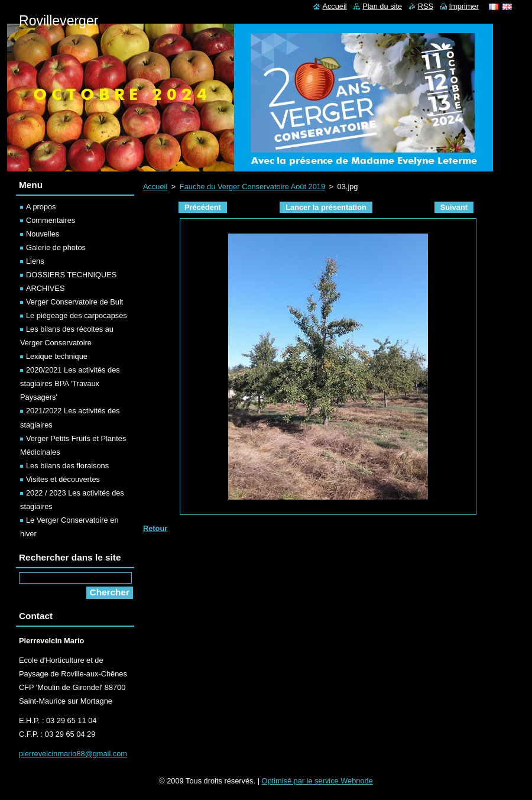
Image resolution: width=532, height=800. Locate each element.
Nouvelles (43, 234)
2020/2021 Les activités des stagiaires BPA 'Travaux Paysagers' (70, 383)
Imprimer (464, 6)
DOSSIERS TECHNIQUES (71, 275)
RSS (426, 6)
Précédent (203, 207)
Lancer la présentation (326, 207)
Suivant (454, 207)
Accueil (155, 187)
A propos (41, 207)
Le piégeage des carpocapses (77, 315)
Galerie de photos (56, 247)
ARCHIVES (45, 288)
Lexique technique (57, 356)
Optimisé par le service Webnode (317, 781)
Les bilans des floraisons (67, 466)
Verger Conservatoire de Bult (74, 302)
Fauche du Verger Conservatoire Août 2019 (252, 187)
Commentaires (51, 220)
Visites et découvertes (63, 479)
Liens (35, 261)
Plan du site (382, 6)
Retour (155, 528)
